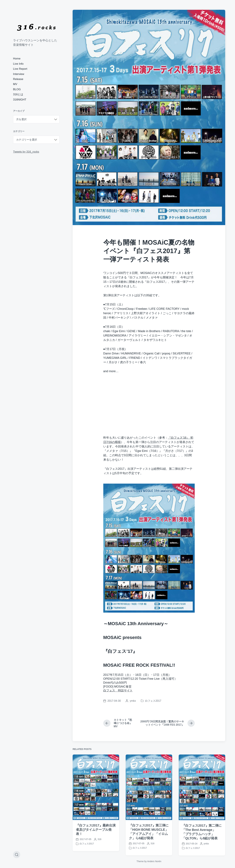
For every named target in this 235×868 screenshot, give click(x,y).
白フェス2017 (153, 701)
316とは (18, 94)
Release (18, 79)
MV (15, 84)
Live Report (20, 69)
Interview (19, 74)
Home (17, 59)
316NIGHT (20, 100)
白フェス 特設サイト (118, 690)
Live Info (18, 64)
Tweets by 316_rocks (26, 152)
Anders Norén (154, 861)
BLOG (17, 89)
